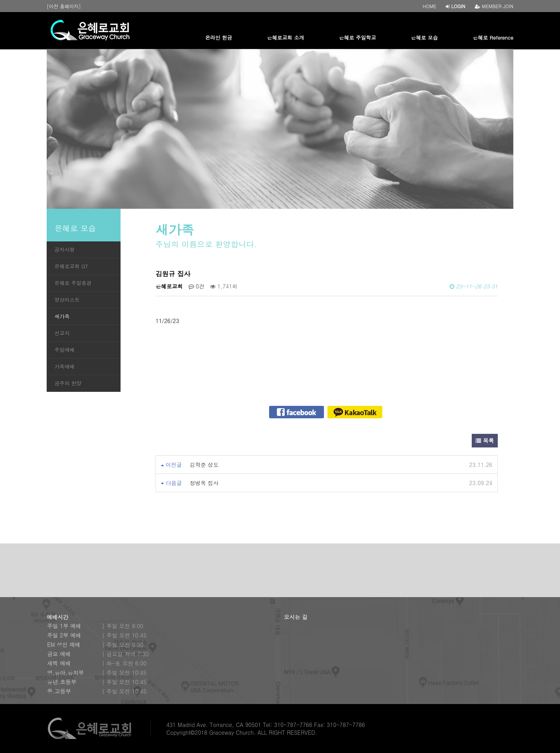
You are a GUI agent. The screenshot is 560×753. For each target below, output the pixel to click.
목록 (485, 440)
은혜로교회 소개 (286, 38)
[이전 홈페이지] (64, 6)
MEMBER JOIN (494, 6)
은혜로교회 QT (71, 266)
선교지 (62, 333)
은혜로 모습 (424, 38)
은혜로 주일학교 (358, 38)
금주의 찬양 (68, 383)
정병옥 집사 (204, 483)
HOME (430, 6)
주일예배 (65, 350)
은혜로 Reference (493, 38)
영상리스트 (67, 300)
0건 (197, 286)
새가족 (62, 316)
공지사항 (65, 249)
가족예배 (65, 366)
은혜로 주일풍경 (73, 283)
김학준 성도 (204, 465)
